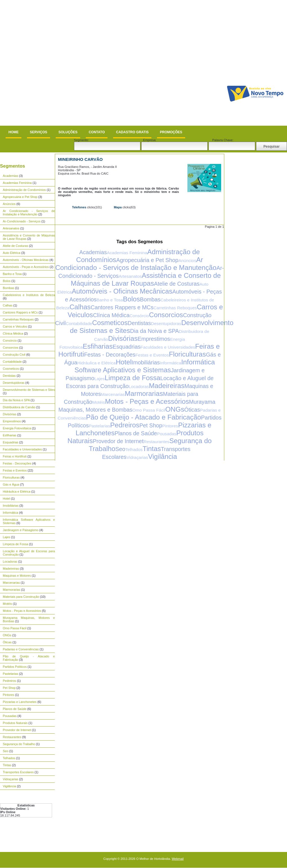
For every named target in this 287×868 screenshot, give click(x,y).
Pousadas (10, 716)
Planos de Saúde (15, 709)
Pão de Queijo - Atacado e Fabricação (144, 417)
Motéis (7, 604)
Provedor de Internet (17, 730)
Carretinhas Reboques (18, 319)
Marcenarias (11, 583)
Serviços (39, 132)
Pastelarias (10, 674)
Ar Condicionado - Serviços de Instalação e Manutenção (29, 213)
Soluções (68, 132)
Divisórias (10, 414)
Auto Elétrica (12, 253)
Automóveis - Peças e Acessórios (26, 267)
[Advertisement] (62, 63)
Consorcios (11, 348)
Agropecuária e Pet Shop (20, 197)
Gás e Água (11, 484)
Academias (10, 176)
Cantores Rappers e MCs (20, 312)
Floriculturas (11, 477)
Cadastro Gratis (132, 132)
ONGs (7, 635)
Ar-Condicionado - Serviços (22, 221)
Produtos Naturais (15, 723)
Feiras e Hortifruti (15, 456)
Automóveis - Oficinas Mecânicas (26, 260)
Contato (97, 132)
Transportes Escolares (18, 772)
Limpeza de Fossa (15, 544)
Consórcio (10, 341)
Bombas (8, 288)
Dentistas (9, 376)
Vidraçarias (11, 779)
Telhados (9, 758)
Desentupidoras (14, 383)
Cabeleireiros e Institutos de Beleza (29, 295)
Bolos (7, 281)
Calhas (8, 305)
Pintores (8, 695)
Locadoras (10, 562)
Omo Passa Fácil (15, 628)
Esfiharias (10, 435)
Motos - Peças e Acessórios (22, 611)
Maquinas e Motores (17, 576)
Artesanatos (11, 228)
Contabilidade (12, 362)
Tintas (7, 765)
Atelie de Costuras (15, 246)
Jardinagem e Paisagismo (21, 530)
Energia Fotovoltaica (17, 428)
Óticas (7, 642)
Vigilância (9, 786)
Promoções (171, 132)
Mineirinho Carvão (80, 159)
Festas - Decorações (17, 463)
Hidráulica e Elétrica (17, 492)
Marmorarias (12, 590)
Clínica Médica (13, 333)
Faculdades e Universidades (22, 449)
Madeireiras (11, 569)
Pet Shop (9, 688)
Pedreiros (9, 681)
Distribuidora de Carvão (19, 407)
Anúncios (9, 204)
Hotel (6, 499)
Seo (6, 751)
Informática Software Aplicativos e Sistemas (145, 366)
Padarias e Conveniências (21, 649)
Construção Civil (14, 355)
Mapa (118, 207)
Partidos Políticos (15, 667)
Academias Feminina (17, 183)
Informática (10, 513)
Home (14, 132)
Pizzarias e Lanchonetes (20, 702)
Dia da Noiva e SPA (16, 400)
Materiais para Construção (21, 597)
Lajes (6, 537)
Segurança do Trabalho (19, 744)
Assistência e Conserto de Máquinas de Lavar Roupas (146, 279)
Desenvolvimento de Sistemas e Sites (29, 390)
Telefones (79, 207)
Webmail (178, 859)
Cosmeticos (11, 369)
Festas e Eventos (15, 470)
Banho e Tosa (12, 274)
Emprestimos (12, 421)
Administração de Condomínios (24, 190)
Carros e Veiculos (15, 326)
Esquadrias (11, 442)
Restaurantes (12, 737)
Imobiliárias (11, 506)
